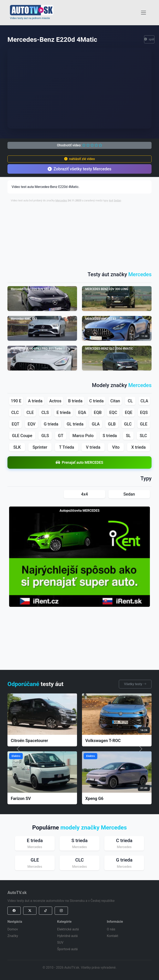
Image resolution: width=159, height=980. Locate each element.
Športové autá (67, 949)
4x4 (111, 200)
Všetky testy (135, 684)
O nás (111, 929)
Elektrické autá (68, 929)
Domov (13, 929)
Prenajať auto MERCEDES (79, 462)
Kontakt (113, 936)
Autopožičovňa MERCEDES (80, 511)
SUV (60, 942)
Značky (13, 936)
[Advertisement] (85, 235)
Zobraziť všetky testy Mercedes (79, 169)
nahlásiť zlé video (79, 159)
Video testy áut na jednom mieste (30, 18)
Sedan (117, 200)
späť (149, 39)
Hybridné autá (67, 936)
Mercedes (61, 200)
